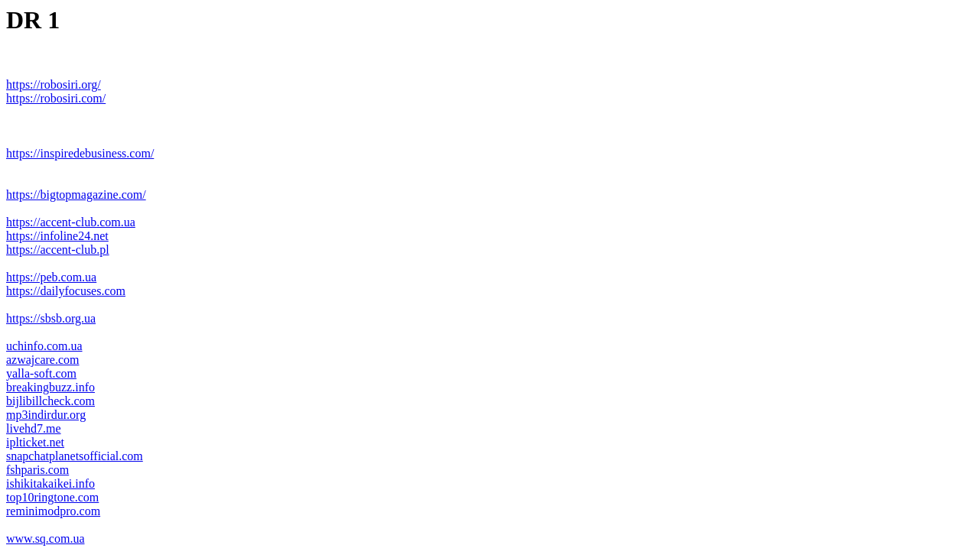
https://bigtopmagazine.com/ (76, 195)
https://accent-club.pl (58, 250)
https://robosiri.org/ (54, 84)
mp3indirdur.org (46, 415)
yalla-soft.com (41, 373)
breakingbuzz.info (50, 387)
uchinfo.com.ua (44, 346)
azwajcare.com (42, 360)
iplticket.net (35, 442)
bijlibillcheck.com (50, 401)
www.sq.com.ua (46, 539)
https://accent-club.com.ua (71, 222)
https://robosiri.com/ (56, 98)
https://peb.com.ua (51, 277)
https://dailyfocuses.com (66, 291)
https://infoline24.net (57, 236)
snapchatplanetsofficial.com (75, 456)
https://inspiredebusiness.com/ (80, 153)
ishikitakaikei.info (50, 483)
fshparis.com (37, 470)
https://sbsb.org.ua (51, 318)
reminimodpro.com (53, 511)
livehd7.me (34, 428)
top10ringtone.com (52, 497)
